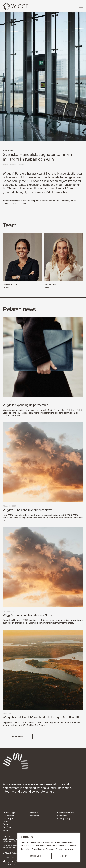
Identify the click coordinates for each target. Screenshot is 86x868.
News (5, 822)
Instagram (35, 816)
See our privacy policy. (65, 849)
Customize (36, 856)
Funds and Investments (14, 165)
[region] (49, 848)
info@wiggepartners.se (12, 839)
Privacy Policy (64, 819)
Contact (7, 830)
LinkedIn (34, 813)
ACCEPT (64, 856)
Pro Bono (7, 827)
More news (18, 737)
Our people (8, 819)
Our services (9, 816)
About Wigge (9, 813)
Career (6, 824)
